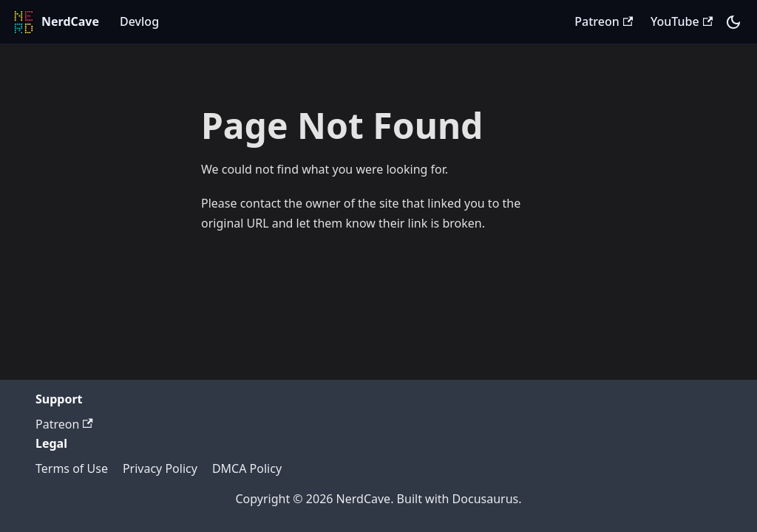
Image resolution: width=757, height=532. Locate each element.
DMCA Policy (247, 468)
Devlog (139, 21)
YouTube (682, 21)
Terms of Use (72, 468)
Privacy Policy (160, 468)
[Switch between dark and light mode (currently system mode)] (733, 22)
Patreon (604, 21)
